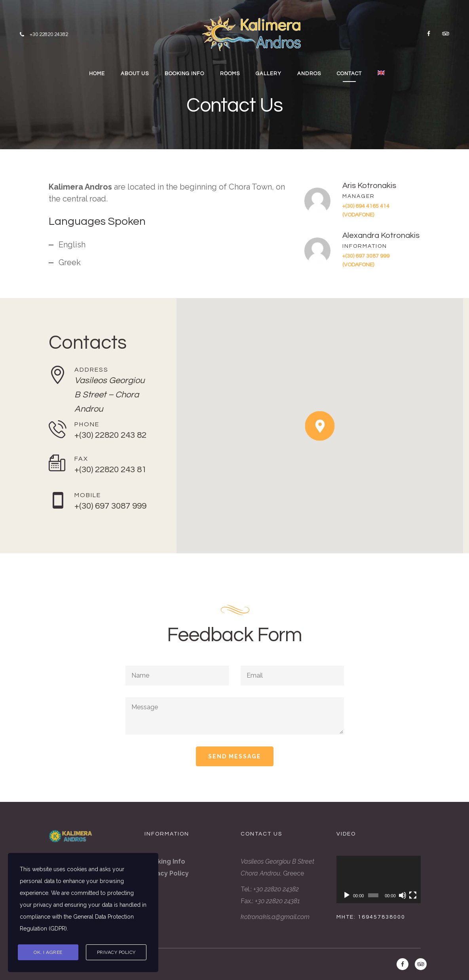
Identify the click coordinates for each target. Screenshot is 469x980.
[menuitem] (382, 74)
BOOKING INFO (184, 74)
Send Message (235, 756)
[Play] (347, 895)
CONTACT (349, 74)
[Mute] (403, 895)
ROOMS (230, 74)
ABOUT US (135, 74)
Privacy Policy (116, 952)
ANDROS (309, 74)
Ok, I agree (48, 952)
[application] (379, 879)
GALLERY (269, 74)
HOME (97, 74)
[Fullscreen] (413, 895)
